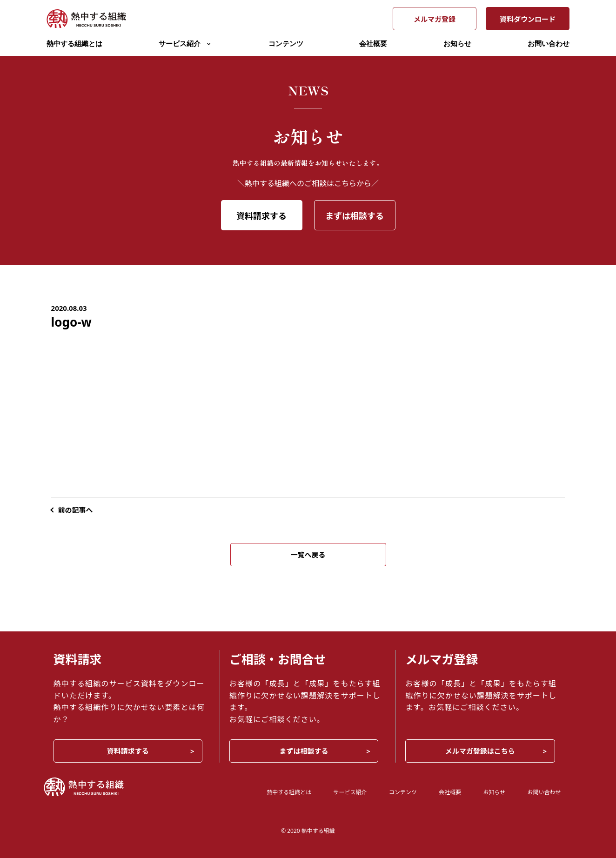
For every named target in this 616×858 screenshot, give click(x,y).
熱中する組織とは (74, 44)
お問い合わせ (549, 44)
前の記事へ (76, 510)
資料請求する (261, 216)
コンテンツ (286, 44)
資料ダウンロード (528, 19)
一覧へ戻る (308, 555)
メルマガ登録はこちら (480, 751)
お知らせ (457, 44)
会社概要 (373, 44)
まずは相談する (355, 216)
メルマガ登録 (435, 19)
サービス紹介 (185, 44)
